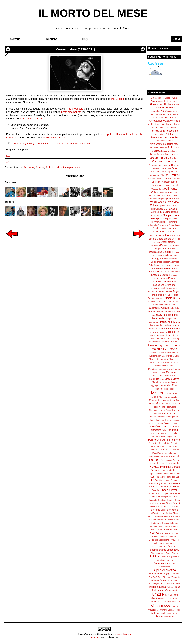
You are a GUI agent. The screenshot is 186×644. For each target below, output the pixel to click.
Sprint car (158, 543)
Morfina (176, 400)
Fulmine (159, 298)
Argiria (151, 124)
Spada (155, 537)
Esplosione (159, 285)
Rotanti (176, 477)
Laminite (162, 339)
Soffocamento (170, 529)
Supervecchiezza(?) (159, 574)
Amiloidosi (156, 111)
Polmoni (155, 460)
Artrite (155, 127)
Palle (164, 430)
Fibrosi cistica (162, 295)
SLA (152, 480)
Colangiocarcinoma (161, 192)
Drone (177, 265)
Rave (178, 474)
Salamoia (175, 480)
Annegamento (157, 121)
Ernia (165, 278)
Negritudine (171, 407)
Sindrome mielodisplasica (160, 526)
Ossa (167, 423)
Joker (168, 335)
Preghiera (166, 463)
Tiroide (169, 584)
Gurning (160, 311)
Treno (177, 587)
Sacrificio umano (162, 480)
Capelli (163, 172)
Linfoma (153, 345)
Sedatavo (162, 500)
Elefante (162, 268)
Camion (167, 165)
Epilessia (173, 275)
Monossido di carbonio (161, 400)
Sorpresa (164, 533)
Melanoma (170, 375)
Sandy (152, 484)
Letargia (164, 342)
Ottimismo (174, 423)
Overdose (161, 426)
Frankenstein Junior (54, 138)
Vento (175, 606)
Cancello (155, 168)
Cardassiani (154, 175)
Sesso (164, 510)
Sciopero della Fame (170, 493)
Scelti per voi (169, 490)
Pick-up (175, 450)
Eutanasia (155, 288)
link (8, 156)
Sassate (168, 483)
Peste (152, 450)
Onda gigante (172, 417)
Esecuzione (159, 281)
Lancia (169, 339)
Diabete (167, 252)
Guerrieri (152, 311)
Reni (152, 477)
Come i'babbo (156, 215)
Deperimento (168, 249)
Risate (169, 477)
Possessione (155, 463)
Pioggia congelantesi (167, 453)
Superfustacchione (164, 563)
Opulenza (160, 420)
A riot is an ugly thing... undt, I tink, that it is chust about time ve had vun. (51, 144)
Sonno (155, 533)
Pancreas (29, 167)
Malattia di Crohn (171, 363)
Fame (170, 288)
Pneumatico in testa (158, 456)
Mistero (158, 393)
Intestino (161, 329)
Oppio (152, 420)
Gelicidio (158, 302)
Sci (159, 493)
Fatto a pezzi (154, 291)
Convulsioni (174, 225)
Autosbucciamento (164, 141)
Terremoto (165, 580)
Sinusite (176, 526)
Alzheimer (170, 108)
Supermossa (164, 567)
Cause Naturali (170, 175)
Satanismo (154, 487)
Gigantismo (155, 308)
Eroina (172, 278)
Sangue (159, 483)
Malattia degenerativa (159, 359)
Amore (164, 111)
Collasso (176, 196)
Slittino (154, 530)
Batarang (163, 148)
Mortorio (15, 39)
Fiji (171, 295)
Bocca (153, 154)
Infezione (165, 322)
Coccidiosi (173, 185)
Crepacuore (169, 232)
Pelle (168, 440)
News (163, 410)
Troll (154, 590)
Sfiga (153, 513)
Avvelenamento (158, 144)
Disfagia (176, 252)
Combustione (171, 212)
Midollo (156, 382)
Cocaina (164, 185)
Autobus (170, 134)
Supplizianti (175, 574)
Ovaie (152, 426)
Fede (170, 291)
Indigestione (171, 319)
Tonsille (176, 584)
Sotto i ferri (174, 533)
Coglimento (170, 189)
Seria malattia (173, 507)
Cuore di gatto (164, 239)
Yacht (164, 613)
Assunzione (160, 134)
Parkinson (154, 440)
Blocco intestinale (169, 151)
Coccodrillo (156, 189)
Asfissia (155, 131)
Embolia (153, 272)
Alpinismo (158, 108)
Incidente (158, 318)
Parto (163, 440)
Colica (169, 196)
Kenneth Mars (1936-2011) (75, 49)
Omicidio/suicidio (158, 417)
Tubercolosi (171, 590)
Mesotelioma (173, 379)
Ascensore (172, 128)
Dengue (157, 249)
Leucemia (174, 342)
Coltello (159, 209)
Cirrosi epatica (169, 182)
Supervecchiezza (164, 570)
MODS (174, 349)
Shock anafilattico (164, 513)
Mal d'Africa (167, 356)
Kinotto (175, 335)
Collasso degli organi (159, 199)
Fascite (176, 288)
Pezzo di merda (163, 450)
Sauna (163, 487)
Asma (162, 131)
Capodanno (172, 172)
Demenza (166, 245)
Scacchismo (173, 487)
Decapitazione (168, 242)
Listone (168, 346)
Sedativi (170, 500)
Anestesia (158, 118)
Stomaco (173, 546)
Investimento (173, 329)
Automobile (171, 137)
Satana (176, 483)
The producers (75, 109)
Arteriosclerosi (168, 124)
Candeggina (166, 168)
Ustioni (152, 602)
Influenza (176, 322)
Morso (152, 403)
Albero (160, 104)
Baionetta (154, 148)
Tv (166, 595)
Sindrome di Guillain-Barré (167, 520)
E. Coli (155, 269)
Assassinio (172, 131)
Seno (169, 503)
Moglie (155, 397)
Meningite (154, 379)
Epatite (165, 275)
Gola (164, 308)
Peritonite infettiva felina (159, 443)
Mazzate (171, 372)
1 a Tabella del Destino (161, 98)
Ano (167, 121)
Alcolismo (169, 104)
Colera (162, 196)
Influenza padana (156, 325)
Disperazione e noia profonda (164, 255)
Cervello (167, 179)
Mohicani (163, 397)
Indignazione (154, 322)
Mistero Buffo (172, 394)
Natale (155, 407)
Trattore (170, 587)
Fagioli (164, 288)
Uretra (175, 598)
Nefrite (162, 407)
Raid (157, 474)
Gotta (177, 308)
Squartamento (169, 543)
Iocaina (153, 332)
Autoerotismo (158, 137)
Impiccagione (170, 315)
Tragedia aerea (157, 587)
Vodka (171, 610)
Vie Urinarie (162, 610)
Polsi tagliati (166, 460)
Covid (156, 228)
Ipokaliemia (162, 332)
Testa (163, 583)
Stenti (165, 547)
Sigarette (159, 516)
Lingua (161, 346)
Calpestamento (155, 165)
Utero (159, 602)
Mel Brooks (117, 99)
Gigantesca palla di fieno (164, 305)
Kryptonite (153, 339)
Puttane (163, 470)
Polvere (176, 460)
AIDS (175, 98)
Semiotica (161, 503)
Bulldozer (174, 158)
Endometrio (175, 272)
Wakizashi (156, 613)
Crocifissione (154, 236)
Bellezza (173, 147)
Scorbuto (153, 500)
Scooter (173, 496)
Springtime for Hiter (31, 119)
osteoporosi (169, 616)
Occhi (172, 413)
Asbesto (163, 128)
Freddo (151, 298)
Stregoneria (173, 550)
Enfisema (156, 275)
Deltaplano (155, 245)
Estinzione (170, 285)
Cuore (169, 235)
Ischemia (161, 335)
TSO (155, 577)
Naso (177, 404)
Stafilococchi (156, 547)
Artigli (178, 124)
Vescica (152, 610)
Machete (154, 353)
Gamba (177, 298)
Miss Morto (172, 385)
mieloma (159, 616)
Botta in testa (172, 154)
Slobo (160, 530)
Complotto (163, 225)
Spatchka (163, 537)
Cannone (155, 172)
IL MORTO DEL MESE (93, 13)
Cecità (159, 179)
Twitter (171, 595)
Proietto (154, 467)
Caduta (157, 161)
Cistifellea (155, 185)
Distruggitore (157, 258)
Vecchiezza (161, 606)
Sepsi (163, 506)
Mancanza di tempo (171, 369)
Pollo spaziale (174, 456)
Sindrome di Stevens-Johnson (164, 523)
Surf (151, 577)
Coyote (163, 229)
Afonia (153, 104)
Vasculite (176, 602)
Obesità (164, 413)
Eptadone (158, 278)
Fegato (176, 291)
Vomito (177, 610)
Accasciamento (158, 101)
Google (171, 308)
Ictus (159, 315)
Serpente (155, 510)
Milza (162, 382)
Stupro (175, 553)
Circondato (157, 182)
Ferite (153, 295)
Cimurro (176, 179)
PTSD (170, 427)
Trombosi (161, 590)
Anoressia (175, 121)
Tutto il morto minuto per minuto (63, 167)
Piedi (155, 453)
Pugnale (175, 467)
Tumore (40, 167)
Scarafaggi (157, 490)
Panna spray (157, 433)
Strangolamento (158, 550)
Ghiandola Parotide (171, 302)
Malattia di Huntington (164, 366)
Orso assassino (156, 423)
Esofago (171, 281)
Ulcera (154, 598)
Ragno (151, 474)
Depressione (156, 252)
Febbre (164, 291)
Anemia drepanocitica (168, 114)
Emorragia (163, 272)
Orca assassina (172, 420)
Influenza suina (172, 325)
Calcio (166, 162)
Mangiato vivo (159, 372)
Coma (167, 209)
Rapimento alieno (167, 474)
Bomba (161, 154)
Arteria (158, 124)
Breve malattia (160, 158)
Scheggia (153, 493)
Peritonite (176, 440)
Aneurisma (170, 118)
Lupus (166, 349)
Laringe (177, 339)
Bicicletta (156, 151)
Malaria (176, 356)
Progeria (175, 463)
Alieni (177, 104)
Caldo (173, 162)
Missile (158, 389)
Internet (152, 329)
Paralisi (167, 433)
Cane (174, 168)
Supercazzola (167, 560)
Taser (160, 577)
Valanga (167, 602)
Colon (153, 205)
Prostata (165, 467)
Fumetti (168, 298)
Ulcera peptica (165, 598)
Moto (159, 403)
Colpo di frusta (164, 205)
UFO (176, 595)
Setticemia (172, 510)
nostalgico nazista (71, 112)
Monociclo (172, 397)
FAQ (85, 39)
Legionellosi (155, 342)
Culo (162, 236)
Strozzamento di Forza (161, 553)
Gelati (151, 302)
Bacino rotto (172, 144)
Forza (175, 295)
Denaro (175, 245)
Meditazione (159, 376)
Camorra (176, 165)
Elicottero (172, 268)
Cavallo (152, 179)
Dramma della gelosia (163, 265)
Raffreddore (172, 470)
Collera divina (171, 202)
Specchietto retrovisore (169, 540)
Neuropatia (154, 410)
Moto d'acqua (168, 404)
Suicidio (155, 556)
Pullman (155, 470)
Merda (163, 379)
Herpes (168, 311)
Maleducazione (155, 369)
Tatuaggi (167, 577)
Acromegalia (172, 101)
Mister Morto (168, 389)
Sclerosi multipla (160, 496)
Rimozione (161, 477)
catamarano (172, 613)
